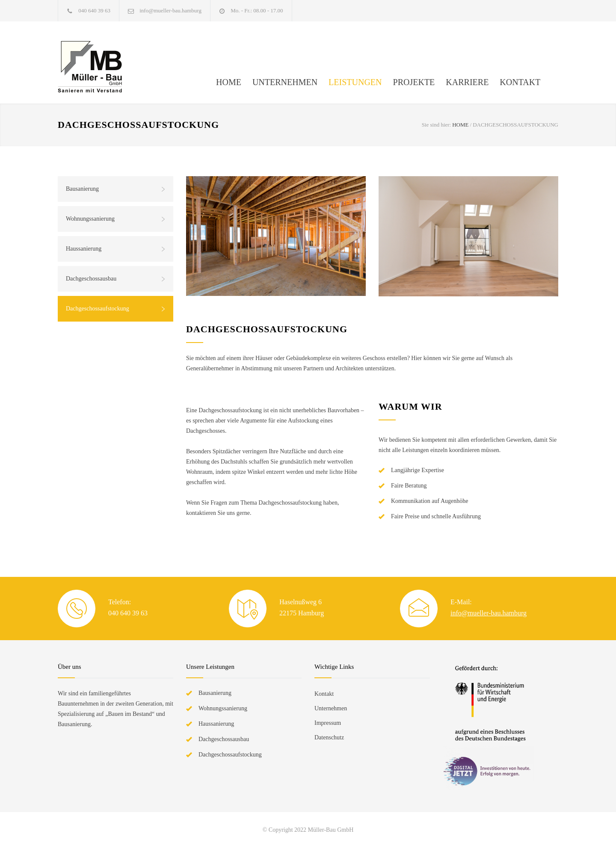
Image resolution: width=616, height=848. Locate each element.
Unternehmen (331, 708)
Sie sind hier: (437, 125)
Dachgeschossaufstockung (98, 309)
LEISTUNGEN (355, 82)
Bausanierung (82, 189)
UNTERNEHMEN (285, 82)
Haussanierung (84, 249)
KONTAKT (520, 82)
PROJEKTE (414, 82)
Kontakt (324, 694)
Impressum (328, 723)
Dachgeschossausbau (91, 279)
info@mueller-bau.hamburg (170, 10)
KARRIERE (467, 82)
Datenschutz (329, 737)
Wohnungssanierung (90, 219)
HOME (229, 82)
